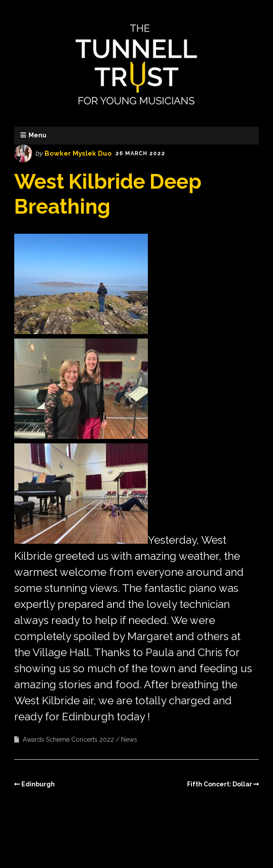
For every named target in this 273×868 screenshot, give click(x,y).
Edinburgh (38, 784)
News (129, 740)
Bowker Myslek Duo (78, 153)
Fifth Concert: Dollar (220, 784)
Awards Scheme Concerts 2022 (68, 740)
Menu (37, 135)
